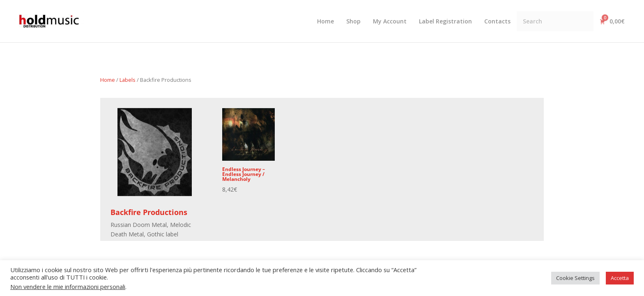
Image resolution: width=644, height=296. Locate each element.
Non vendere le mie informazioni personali (68, 287)
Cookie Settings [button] (575, 278)
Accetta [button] (620, 278)
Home (108, 80)
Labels (128, 80)
